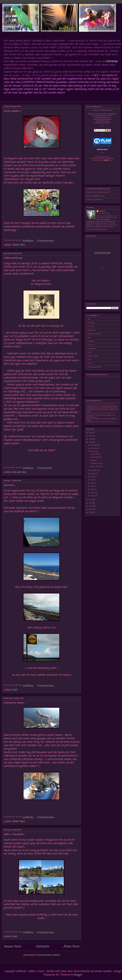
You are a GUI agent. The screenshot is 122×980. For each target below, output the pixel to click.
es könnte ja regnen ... (15, 703)
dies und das (19, 472)
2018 (91, 433)
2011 (91, 509)
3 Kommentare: (46, 818)
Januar (93, 496)
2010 (91, 512)
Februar (93, 493)
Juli (92, 477)
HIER (96, 75)
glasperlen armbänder (95, 334)
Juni (92, 480)
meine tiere (18, 245)
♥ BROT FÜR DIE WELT (95, 200)
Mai (92, 483)
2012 (91, 506)
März (93, 489)
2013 (91, 503)
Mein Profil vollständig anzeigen (97, 229)
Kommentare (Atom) (48, 955)
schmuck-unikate (93, 356)
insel (14, 690)
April (93, 486)
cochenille (91, 326)
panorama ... (10, 485)
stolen (90, 360)
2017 (91, 436)
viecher (90, 363)
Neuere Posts (12, 947)
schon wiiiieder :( (12, 111)
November (94, 448)
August (93, 473)
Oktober (93, 451)
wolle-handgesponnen (95, 367)
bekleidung (91, 323)
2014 (91, 500)
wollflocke (102, 211)
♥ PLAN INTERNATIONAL (96, 196)
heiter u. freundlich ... (14, 834)
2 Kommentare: (46, 241)
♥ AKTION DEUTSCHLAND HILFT (98, 192)
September (94, 470)
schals (90, 352)
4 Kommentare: (46, 686)
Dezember (94, 445)
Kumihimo (91, 341)
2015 (91, 442)
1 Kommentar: (45, 468)
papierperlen (92, 349)
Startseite (42, 947)
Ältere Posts (71, 947)
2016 (91, 439)
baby (89, 319)
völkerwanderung (13, 258)
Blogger (78, 975)
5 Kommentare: (46, 933)
